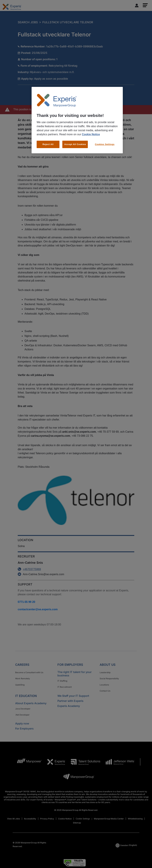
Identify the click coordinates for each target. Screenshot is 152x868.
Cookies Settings (105, 144)
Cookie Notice (91, 134)
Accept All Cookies (75, 144)
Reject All (48, 144)
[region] (77, 120)
